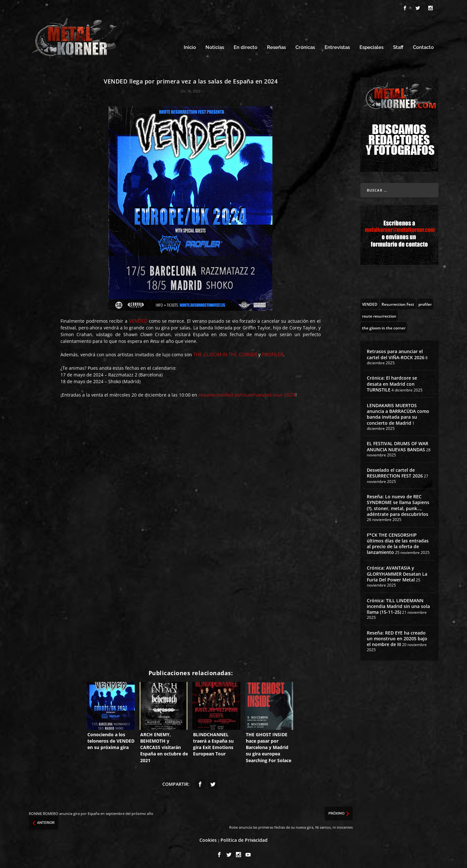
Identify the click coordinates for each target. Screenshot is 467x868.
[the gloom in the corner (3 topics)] (384, 327)
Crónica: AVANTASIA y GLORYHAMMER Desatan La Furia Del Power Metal (397, 573)
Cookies (208, 840)
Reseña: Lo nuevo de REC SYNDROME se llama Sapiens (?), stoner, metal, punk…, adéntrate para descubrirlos (398, 505)
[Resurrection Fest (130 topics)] (398, 304)
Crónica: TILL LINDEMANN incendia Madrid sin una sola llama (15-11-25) (398, 606)
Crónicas (305, 47)
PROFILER (273, 354)
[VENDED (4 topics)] (370, 304)
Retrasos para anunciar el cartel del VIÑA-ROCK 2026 (396, 354)
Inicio (190, 47)
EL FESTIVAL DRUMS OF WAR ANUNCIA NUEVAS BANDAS (398, 446)
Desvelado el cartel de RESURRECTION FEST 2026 (395, 473)
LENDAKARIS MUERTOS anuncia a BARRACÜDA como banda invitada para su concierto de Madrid (398, 414)
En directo (246, 47)
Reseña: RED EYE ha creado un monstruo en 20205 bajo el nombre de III (397, 638)
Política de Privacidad (244, 840)
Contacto (423, 47)
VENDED (138, 320)
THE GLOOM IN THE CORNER (225, 354)
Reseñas (276, 47)
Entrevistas (337, 47)
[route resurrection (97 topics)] (379, 315)
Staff (398, 47)
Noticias (215, 47)
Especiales (371, 47)
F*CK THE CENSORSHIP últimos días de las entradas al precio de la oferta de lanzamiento (398, 543)
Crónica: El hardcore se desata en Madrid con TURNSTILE (392, 383)
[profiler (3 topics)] (425, 304)
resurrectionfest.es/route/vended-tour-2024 (247, 394)
